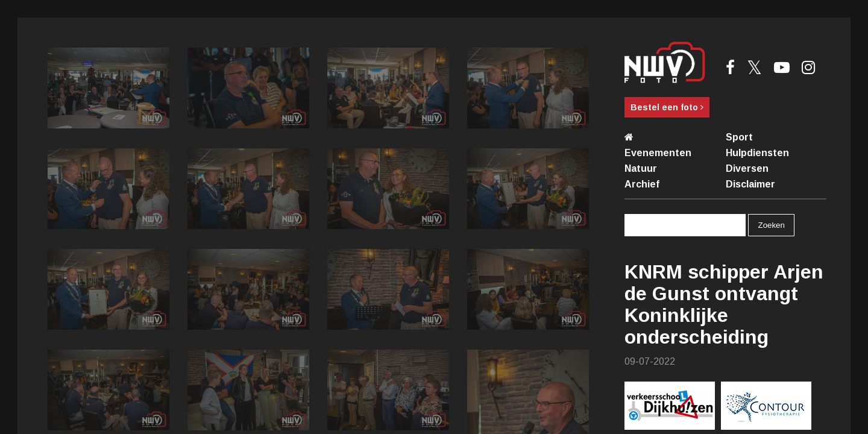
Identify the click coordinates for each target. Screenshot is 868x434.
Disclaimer (750, 184)
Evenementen (658, 153)
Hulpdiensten (757, 153)
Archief (642, 184)
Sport (739, 137)
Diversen (747, 168)
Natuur (641, 168)
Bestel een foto (667, 107)
